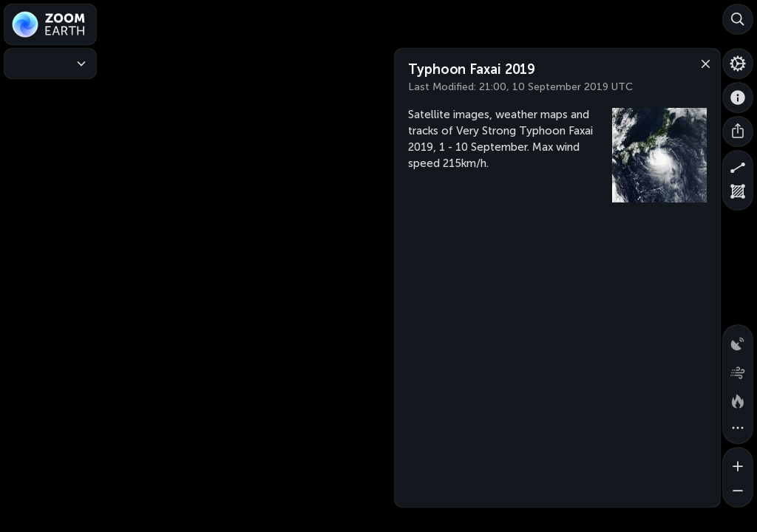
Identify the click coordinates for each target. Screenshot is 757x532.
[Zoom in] (738, 463)
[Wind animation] (738, 369)
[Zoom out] (738, 492)
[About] (738, 98)
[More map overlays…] (738, 429)
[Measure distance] (738, 166)
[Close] (702, 63)
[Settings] (738, 64)
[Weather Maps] (50, 64)
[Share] (738, 132)
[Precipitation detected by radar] (738, 340)
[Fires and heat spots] (738, 399)
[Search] (738, 19)
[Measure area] (738, 195)
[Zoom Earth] (50, 24)
